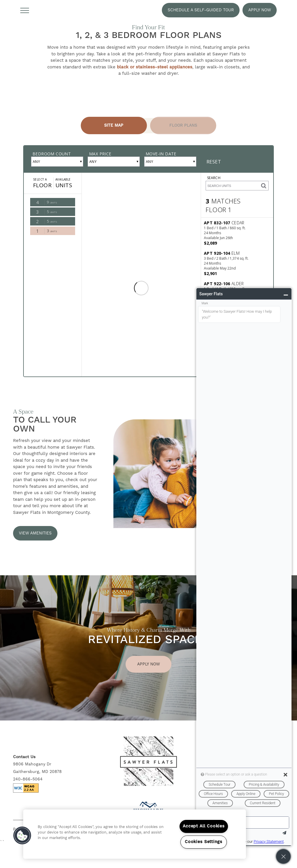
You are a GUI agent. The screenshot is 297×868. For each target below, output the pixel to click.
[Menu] (25, 10)
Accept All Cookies (204, 826)
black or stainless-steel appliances (155, 91)
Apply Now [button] (148, 687)
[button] (201, 10)
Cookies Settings (204, 842)
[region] (135, 834)
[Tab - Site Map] (113, 149)
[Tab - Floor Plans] (184, 149)
